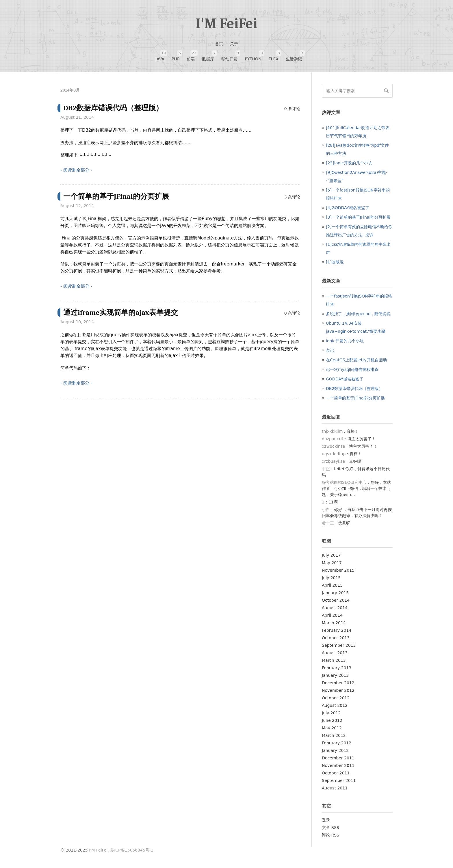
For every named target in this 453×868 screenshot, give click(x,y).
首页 (219, 44)
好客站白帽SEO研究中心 (344, 482)
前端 (191, 56)
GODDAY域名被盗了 (345, 379)
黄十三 (328, 523)
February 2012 (337, 743)
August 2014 (335, 608)
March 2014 (334, 623)
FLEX (274, 56)
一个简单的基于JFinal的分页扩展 (116, 196)
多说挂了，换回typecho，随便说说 (358, 314)
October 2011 (336, 773)
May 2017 (332, 563)
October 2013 (336, 638)
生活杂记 (294, 56)
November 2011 (338, 765)
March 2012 (334, 735)
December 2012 (338, 683)
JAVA (160, 56)
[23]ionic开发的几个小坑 (349, 163)
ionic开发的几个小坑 (345, 341)
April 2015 (332, 585)
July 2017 (331, 555)
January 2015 (335, 593)
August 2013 (335, 653)
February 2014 (337, 630)
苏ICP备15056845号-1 (132, 850)
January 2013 (335, 675)
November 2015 (338, 570)
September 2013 (339, 645)
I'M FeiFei (226, 24)
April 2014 (332, 615)
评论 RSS (331, 835)
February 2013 (337, 668)
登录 (326, 820)
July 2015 (331, 578)
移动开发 (229, 56)
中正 (326, 469)
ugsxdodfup (334, 454)
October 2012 (336, 698)
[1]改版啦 (335, 262)
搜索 (386, 91)
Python (253, 56)
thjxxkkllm (332, 431)
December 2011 (338, 758)
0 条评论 (292, 109)
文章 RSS (331, 828)
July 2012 (331, 713)
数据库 (208, 56)
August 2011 (335, 788)
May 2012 (332, 728)
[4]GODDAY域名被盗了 (348, 208)
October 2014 (336, 600)
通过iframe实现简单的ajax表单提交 (121, 312)
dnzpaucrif (333, 439)
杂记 (330, 350)
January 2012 (335, 750)
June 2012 (332, 720)
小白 (326, 510)
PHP (176, 56)
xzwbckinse (333, 446)
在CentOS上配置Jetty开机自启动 (356, 360)
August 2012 (335, 705)
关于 (234, 44)
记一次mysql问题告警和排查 (352, 369)
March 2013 (334, 660)
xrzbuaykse (333, 461)
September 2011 (339, 780)
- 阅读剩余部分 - (76, 170)
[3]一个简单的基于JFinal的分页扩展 (358, 217)
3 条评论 (292, 197)
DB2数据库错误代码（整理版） (113, 108)
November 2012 (338, 690)
